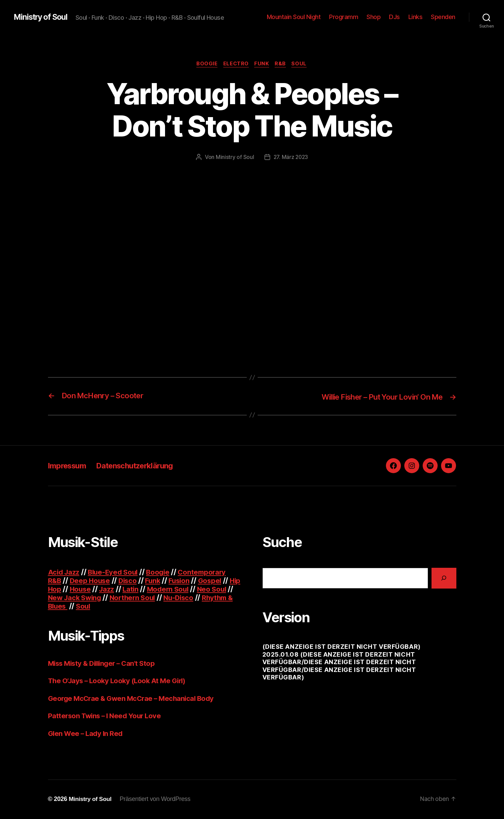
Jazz (121, 589)
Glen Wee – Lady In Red (86, 734)
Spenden (443, 17)
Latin (146, 589)
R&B (282, 64)
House (94, 589)
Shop (373, 17)
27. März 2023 (291, 158)
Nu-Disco (208, 598)
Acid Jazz (64, 572)
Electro (235, 64)
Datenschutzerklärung (143, 466)
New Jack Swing (100, 598)
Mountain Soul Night (294, 17)
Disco (130, 581)
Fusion (184, 581)
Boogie (205, 64)
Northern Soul (160, 598)
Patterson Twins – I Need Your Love (107, 716)
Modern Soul (184, 589)
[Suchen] (444, 579)
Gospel (216, 581)
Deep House (91, 581)
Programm (344, 17)
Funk (263, 64)
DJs (394, 17)
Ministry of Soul (42, 17)
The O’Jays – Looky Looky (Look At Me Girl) (120, 681)
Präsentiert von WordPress (157, 800)
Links (416, 17)
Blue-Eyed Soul (115, 572)
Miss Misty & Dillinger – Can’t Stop (104, 664)
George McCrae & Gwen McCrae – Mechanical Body (134, 699)
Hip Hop (61, 589)
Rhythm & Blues (76, 606)
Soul (302, 64)
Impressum (69, 466)
